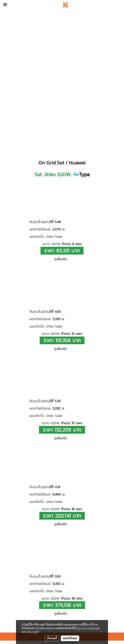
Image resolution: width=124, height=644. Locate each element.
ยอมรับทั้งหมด (70, 638)
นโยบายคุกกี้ (33, 632)
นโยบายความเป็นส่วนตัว (88, 628)
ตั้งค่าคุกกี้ (52, 638)
